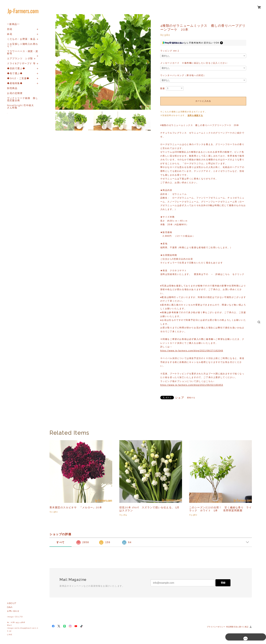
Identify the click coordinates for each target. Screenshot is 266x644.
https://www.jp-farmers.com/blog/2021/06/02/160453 (192, 385)
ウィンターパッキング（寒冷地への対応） (183, 75)
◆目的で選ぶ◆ (16, 68)
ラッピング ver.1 (170, 51)
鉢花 (10, 34)
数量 (163, 88)
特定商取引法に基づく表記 (237, 627)
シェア (180, 398)
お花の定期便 (15, 93)
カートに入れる (203, 101)
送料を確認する (195, 115)
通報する (191, 398)
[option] (103, 62)
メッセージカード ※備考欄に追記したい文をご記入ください (194, 63)
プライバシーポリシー (216, 627)
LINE (10, 635)
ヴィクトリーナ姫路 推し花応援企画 (23, 99)
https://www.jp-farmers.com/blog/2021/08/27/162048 (192, 351)
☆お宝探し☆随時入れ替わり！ (23, 45)
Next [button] (147, 62)
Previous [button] (59, 62)
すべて (61, 542)
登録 (223, 583)
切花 (10, 29)
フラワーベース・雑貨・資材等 (23, 52)
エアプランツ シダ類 (20, 58)
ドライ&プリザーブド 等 (21, 63)
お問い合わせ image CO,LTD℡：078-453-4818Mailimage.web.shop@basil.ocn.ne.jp (23, 621)
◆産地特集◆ (15, 83)
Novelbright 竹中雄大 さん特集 (22, 107)
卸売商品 (12, 88)
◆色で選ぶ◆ (15, 73)
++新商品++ (13, 24)
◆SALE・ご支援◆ (18, 78)
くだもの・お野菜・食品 (21, 39)
